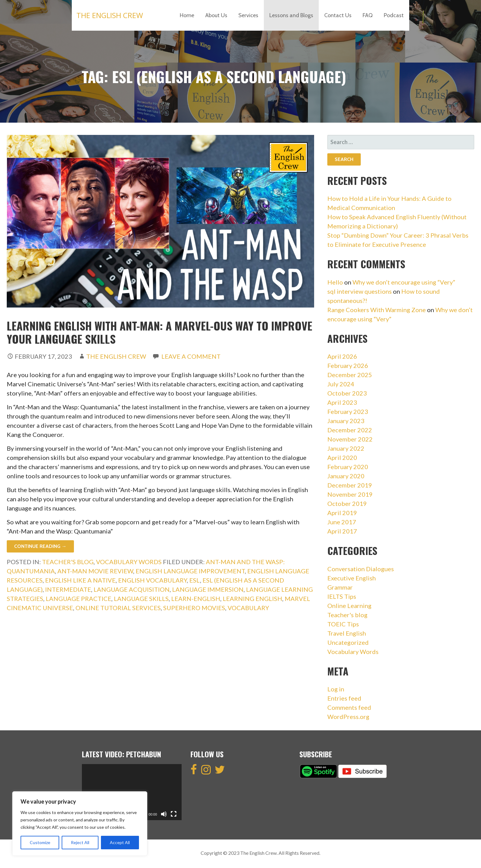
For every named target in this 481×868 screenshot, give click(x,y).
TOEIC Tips (343, 624)
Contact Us (338, 15)
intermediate (68, 589)
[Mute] (164, 814)
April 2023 (342, 402)
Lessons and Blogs (291, 15)
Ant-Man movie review (95, 571)
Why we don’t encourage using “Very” (404, 282)
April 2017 (342, 531)
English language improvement (190, 571)
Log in (336, 689)
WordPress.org (348, 717)
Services (248, 15)
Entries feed (344, 698)
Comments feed (349, 707)
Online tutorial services (118, 608)
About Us (216, 15)
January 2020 (346, 476)
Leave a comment (191, 356)
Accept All (120, 842)
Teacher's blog (68, 562)
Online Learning (349, 606)
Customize (40, 842)
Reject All (80, 842)
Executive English (352, 578)
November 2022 (350, 439)
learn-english (196, 598)
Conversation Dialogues (361, 569)
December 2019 (350, 485)
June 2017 (342, 522)
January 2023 (346, 421)
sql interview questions (360, 291)
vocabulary (248, 608)
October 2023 (347, 393)
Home (187, 15)
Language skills (141, 598)
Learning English (252, 598)
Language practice (79, 598)
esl (195, 580)
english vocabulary (152, 580)
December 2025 (350, 375)
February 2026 (348, 365)
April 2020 (342, 457)
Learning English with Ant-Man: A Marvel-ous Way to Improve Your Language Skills (160, 332)
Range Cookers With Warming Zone (377, 310)
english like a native (80, 580)
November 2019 (350, 494)
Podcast (394, 15)
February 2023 (348, 411)
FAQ (368, 15)
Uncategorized (348, 642)
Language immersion (208, 589)
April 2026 (342, 356)
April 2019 (342, 513)
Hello (335, 282)
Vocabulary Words (129, 562)
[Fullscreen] (174, 814)
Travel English (347, 633)
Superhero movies (194, 608)
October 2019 (347, 503)
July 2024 (341, 384)
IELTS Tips (342, 596)
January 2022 (346, 448)
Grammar (340, 587)
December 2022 (350, 430)
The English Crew (110, 15)
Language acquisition (132, 589)
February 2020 (348, 467)
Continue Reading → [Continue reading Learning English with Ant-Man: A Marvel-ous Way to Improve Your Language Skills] (40, 546)
